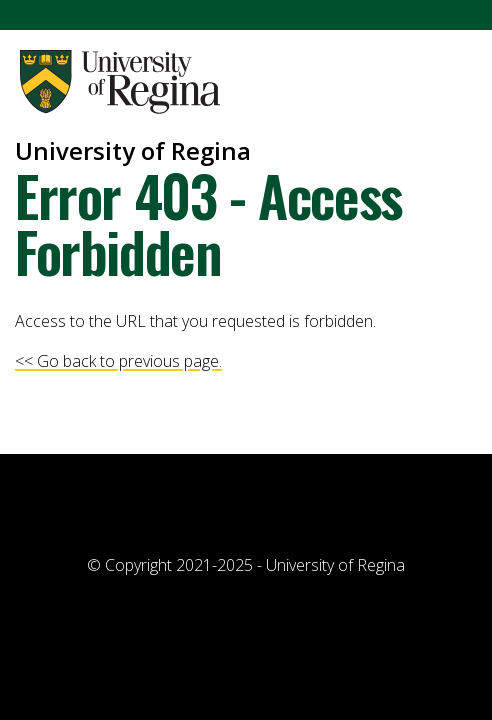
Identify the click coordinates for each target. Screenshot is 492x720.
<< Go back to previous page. (118, 361)
